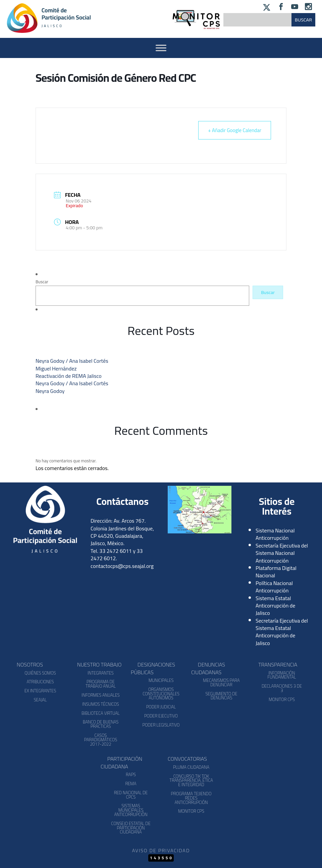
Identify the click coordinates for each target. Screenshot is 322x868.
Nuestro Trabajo (99, 664)
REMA (131, 784)
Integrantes (100, 673)
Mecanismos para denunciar (221, 682)
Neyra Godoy (50, 391)
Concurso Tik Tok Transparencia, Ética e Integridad (191, 780)
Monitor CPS (282, 699)
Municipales (161, 680)
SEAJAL (40, 700)
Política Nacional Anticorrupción (274, 587)
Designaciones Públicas (153, 668)
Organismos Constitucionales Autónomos (161, 694)
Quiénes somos (40, 673)
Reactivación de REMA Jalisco (69, 376)
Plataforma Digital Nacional (276, 572)
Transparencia (278, 664)
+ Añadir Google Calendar (235, 130)
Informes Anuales (100, 695)
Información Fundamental (282, 675)
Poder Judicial (161, 707)
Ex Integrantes (40, 691)
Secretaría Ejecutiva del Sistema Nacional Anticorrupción (282, 553)
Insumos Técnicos (101, 704)
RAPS (131, 774)
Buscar (42, 282)
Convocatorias (187, 759)
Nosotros (30, 664)
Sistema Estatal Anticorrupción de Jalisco (275, 606)
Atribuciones (40, 682)
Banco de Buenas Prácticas (101, 724)
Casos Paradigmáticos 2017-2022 (101, 740)
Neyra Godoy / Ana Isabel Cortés (72, 361)
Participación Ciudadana (121, 762)
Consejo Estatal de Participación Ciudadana (131, 828)
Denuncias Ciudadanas (208, 668)
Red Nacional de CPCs (131, 795)
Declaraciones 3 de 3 (282, 688)
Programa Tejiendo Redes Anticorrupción (191, 798)
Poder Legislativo (161, 725)
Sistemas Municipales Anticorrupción (131, 810)
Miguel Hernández (56, 368)
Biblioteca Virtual (100, 713)
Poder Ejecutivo (161, 716)
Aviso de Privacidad (161, 850)
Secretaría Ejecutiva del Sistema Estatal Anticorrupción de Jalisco (282, 632)
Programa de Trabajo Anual (101, 684)
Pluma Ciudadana (191, 767)
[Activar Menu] (161, 48)
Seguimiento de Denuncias (221, 696)
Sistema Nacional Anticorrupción (275, 534)
